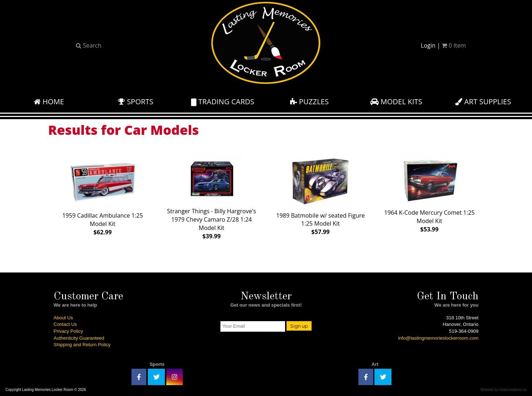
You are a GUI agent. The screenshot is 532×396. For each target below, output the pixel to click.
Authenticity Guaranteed (79, 338)
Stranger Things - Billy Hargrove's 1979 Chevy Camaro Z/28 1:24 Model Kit (212, 195)
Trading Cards (223, 102)
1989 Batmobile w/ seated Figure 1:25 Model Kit (321, 193)
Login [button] (428, 45)
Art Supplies (483, 102)
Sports (136, 102)
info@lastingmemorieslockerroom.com (438, 338)
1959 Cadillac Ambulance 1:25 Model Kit (102, 193)
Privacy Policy (68, 331)
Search (89, 45)
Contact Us (65, 324)
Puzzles (309, 102)
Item (454, 45)
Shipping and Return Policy (82, 345)
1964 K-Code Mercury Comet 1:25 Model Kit (429, 192)
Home (49, 102)
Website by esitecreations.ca (503, 390)
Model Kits (396, 102)
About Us (63, 318)
